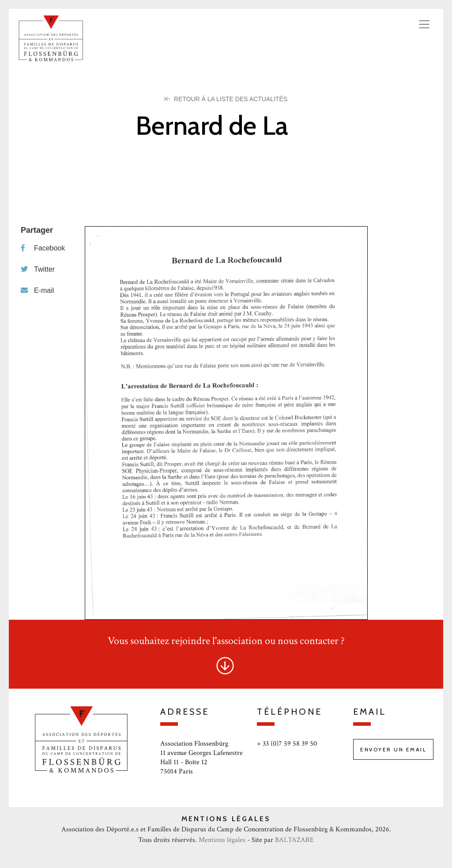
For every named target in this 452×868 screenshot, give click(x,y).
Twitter (38, 269)
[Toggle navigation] (424, 24)
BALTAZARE (294, 840)
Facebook (43, 248)
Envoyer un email (393, 749)
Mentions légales (222, 840)
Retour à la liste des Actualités (226, 99)
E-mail (37, 290)
